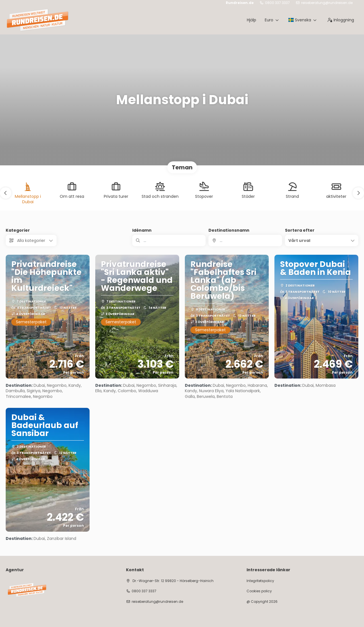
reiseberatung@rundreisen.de (327, 3)
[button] (6, 193)
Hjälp (252, 20)
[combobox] (245, 240)
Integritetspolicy (260, 581)
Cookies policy (259, 591)
